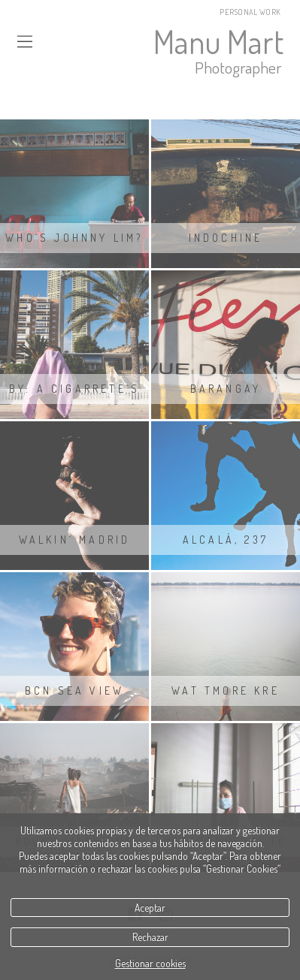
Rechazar (150, 937)
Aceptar (150, 908)
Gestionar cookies (150, 963)
